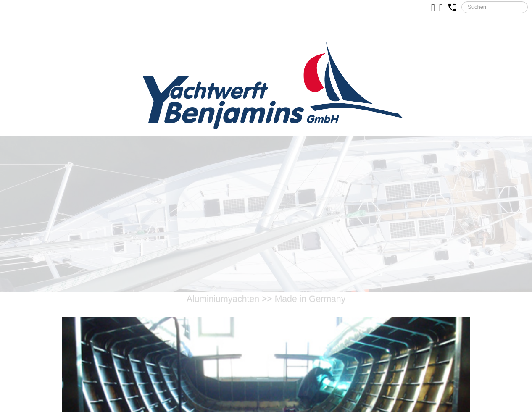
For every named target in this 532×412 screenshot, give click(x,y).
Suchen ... (462, 1)
